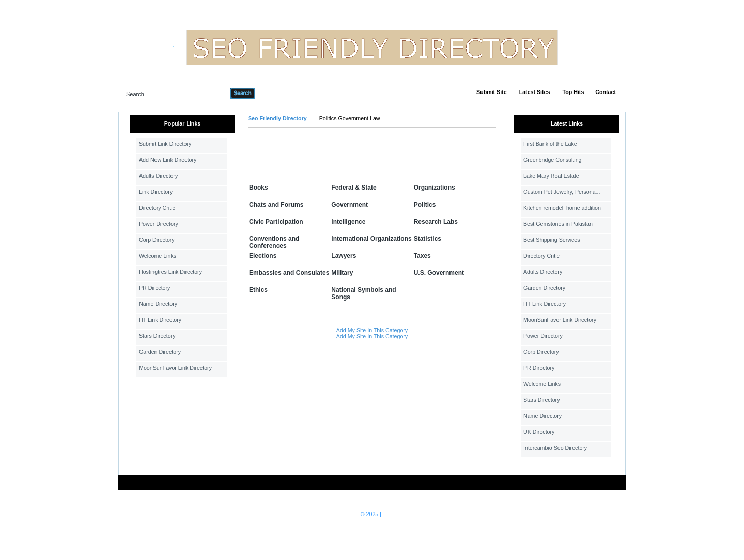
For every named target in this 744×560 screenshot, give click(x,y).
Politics (425, 205)
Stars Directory (157, 336)
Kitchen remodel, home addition (562, 208)
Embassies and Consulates (289, 273)
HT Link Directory (160, 320)
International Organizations (371, 239)
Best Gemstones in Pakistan (558, 224)
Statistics (428, 239)
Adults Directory (158, 176)
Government (350, 205)
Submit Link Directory (165, 144)
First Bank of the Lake (550, 144)
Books (259, 188)
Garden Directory (160, 352)
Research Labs (436, 222)
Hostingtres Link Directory (171, 272)
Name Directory (158, 304)
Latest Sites (535, 92)
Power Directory (159, 224)
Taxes (422, 256)
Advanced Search (282, 93)
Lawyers (344, 256)
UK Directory (539, 432)
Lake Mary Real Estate (551, 176)
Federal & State (354, 188)
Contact (606, 92)
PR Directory (154, 288)
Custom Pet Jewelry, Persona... (562, 192)
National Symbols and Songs (363, 293)
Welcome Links (158, 256)
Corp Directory (157, 240)
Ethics (258, 290)
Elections (263, 256)
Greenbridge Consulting (553, 160)
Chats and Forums (276, 205)
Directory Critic (157, 208)
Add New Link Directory (168, 160)
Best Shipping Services (552, 240)
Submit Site (492, 92)
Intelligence (348, 222)
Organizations (435, 188)
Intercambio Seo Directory (555, 448)
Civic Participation (276, 222)
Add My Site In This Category (372, 330)
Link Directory (156, 192)
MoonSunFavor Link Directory (175, 368)
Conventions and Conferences (274, 242)
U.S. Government (439, 273)
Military (342, 273)
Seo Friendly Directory (277, 118)
